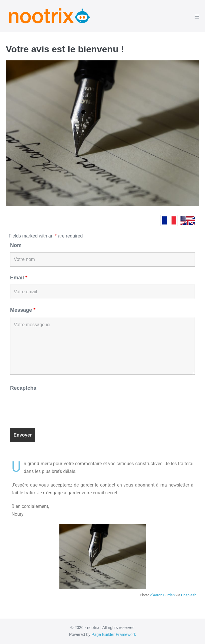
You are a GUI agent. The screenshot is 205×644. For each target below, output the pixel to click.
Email (19, 278)
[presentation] (54, 407)
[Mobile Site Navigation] (197, 16)
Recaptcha (23, 388)
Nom (16, 245)
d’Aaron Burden (162, 595)
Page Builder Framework (114, 634)
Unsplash (189, 595)
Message (23, 310)
